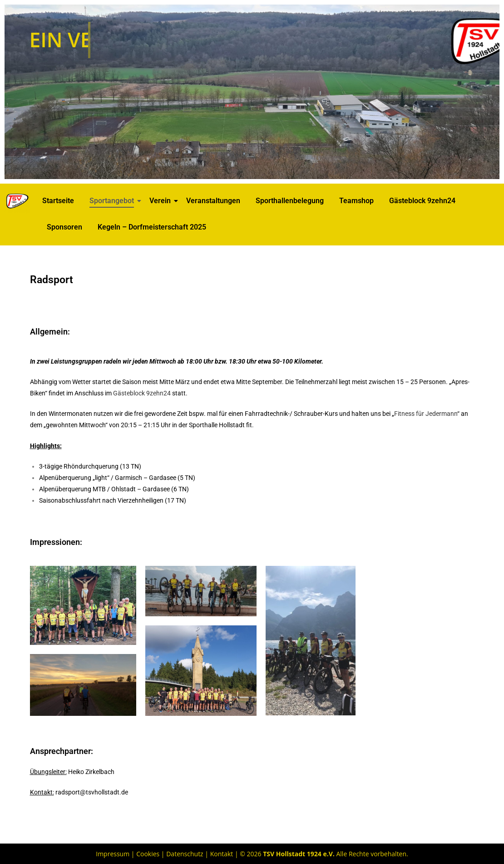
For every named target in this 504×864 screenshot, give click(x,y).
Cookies (148, 854)
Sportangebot (113, 201)
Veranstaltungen (213, 201)
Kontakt (222, 854)
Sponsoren (64, 227)
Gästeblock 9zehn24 (422, 201)
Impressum (113, 854)
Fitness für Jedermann (426, 414)
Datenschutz (185, 854)
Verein (162, 201)
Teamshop (356, 201)
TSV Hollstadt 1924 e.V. (299, 854)
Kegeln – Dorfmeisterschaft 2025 (152, 227)
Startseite (58, 201)
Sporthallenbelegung (290, 201)
